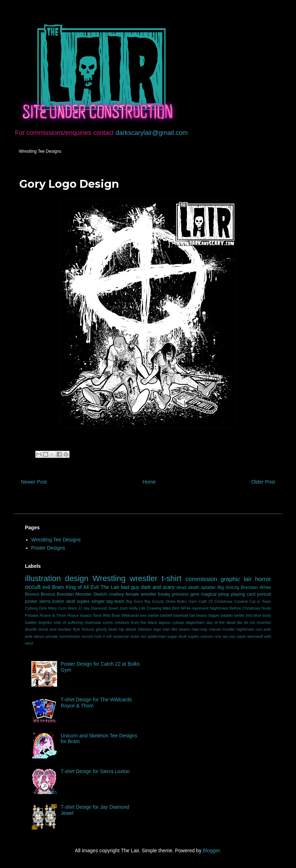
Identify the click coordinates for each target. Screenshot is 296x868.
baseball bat (184, 615)
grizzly (101, 629)
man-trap (200, 629)
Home (149, 482)
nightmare (245, 629)
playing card (243, 594)
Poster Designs (48, 548)
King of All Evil (82, 587)
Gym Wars (68, 608)
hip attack (127, 629)
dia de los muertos (254, 622)
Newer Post (34, 482)
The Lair (110, 587)
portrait (264, 594)
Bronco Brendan (57, 594)
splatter (208, 587)
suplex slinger (91, 601)
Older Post (263, 482)
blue (257, 615)
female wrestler (141, 594)
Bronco (32, 594)
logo (157, 629)
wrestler (143, 578)
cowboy (116, 594)
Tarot (97, 615)
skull (70, 601)
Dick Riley (48, 608)
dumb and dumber (55, 629)
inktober (145, 629)
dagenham (195, 622)
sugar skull (177, 636)
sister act (138, 636)
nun (259, 629)
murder (228, 629)
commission (201, 579)
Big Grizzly (228, 587)
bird (249, 615)
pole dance (35, 636)
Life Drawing (150, 608)
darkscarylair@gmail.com (152, 133)
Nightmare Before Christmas (235, 608)
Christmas (224, 601)
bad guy (130, 587)
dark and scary (158, 587)
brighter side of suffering (61, 622)
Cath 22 (206, 601)
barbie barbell (160, 615)
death (194, 587)
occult (33, 587)
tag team (115, 601)
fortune (88, 629)
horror (263, 579)
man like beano (176, 629)
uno (218, 636)
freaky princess (173, 594)
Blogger (211, 851)
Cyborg (31, 608)
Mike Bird (171, 608)
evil (47, 587)
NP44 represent (195, 608)
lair (247, 579)
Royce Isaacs (79, 615)
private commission (63, 636)
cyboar (178, 622)
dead (182, 587)
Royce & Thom (53, 615)
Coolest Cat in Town (252, 601)
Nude (266, 608)
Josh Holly (129, 608)
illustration (43, 578)
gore (195, 594)
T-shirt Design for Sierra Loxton (95, 771)
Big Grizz (135, 601)
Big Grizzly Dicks (160, 601)
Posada (32, 615)
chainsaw (93, 622)
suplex (193, 636)
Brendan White (256, 587)
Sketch (100, 594)
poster (31, 601)
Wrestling (109, 578)
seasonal (121, 636)
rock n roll (103, 636)
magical (209, 594)
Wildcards (130, 615)
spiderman (157, 636)
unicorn (207, 636)
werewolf (255, 636)
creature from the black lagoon (143, 622)
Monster (83, 594)
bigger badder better (226, 615)
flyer (76, 629)
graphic (230, 579)
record (87, 636)
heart (113, 629)
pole (267, 629)
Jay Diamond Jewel (101, 608)
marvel (215, 629)
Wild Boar (111, 615)
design (77, 578)
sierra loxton (52, 601)
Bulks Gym (187, 601)
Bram (58, 587)
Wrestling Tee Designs (40, 151)
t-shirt (172, 578)
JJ (80, 608)
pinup (224, 594)
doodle (31, 629)
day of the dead (221, 622)
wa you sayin (234, 636)
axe (143, 615)
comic (108, 622)
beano (202, 615)
